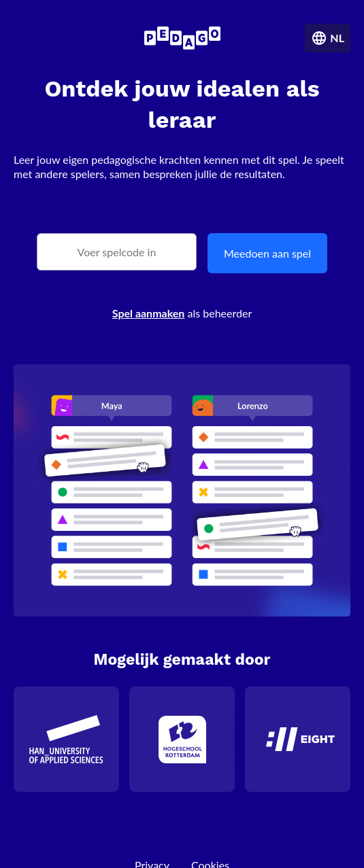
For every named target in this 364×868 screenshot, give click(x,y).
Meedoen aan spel (267, 253)
